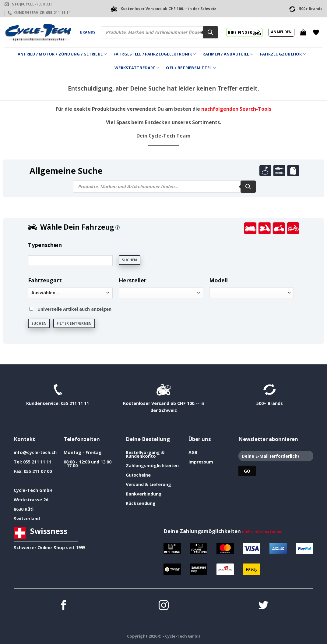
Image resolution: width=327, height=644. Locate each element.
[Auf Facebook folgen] (64, 606)
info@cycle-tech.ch (35, 452)
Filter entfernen (74, 323)
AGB (193, 452)
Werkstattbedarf (137, 68)
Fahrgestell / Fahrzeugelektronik (155, 54)
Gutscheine (138, 475)
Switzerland (27, 519)
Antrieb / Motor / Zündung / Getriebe (62, 54)
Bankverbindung (144, 494)
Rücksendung (141, 503)
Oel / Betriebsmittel (191, 68)
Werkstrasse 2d (31, 500)
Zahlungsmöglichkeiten (152, 465)
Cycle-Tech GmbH (33, 490)
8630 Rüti (24, 509)
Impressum (201, 462)
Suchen (129, 260)
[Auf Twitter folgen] (264, 606)
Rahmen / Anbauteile (228, 54)
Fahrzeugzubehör (283, 54)
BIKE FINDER (244, 32)
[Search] (210, 32)
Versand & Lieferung (148, 484)
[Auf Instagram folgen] (164, 606)
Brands (88, 32)
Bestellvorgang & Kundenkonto (145, 454)
